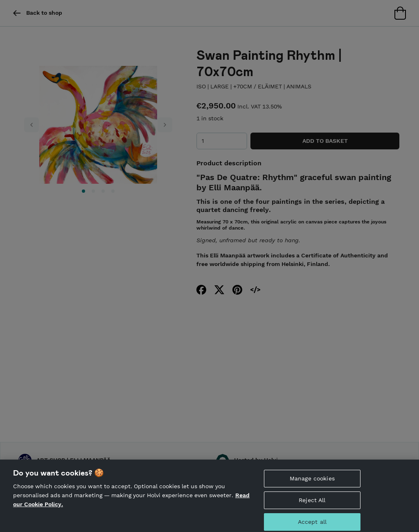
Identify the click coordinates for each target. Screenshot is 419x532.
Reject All (312, 504)
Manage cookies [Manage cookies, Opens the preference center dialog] (312, 482)
